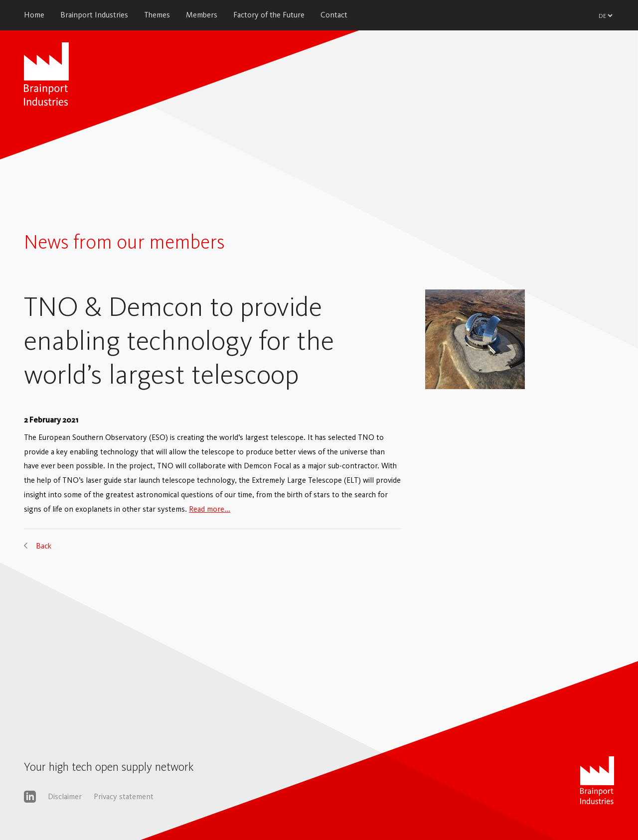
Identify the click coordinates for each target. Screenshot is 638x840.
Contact (334, 15)
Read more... (210, 509)
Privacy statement (124, 796)
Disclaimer (65, 796)
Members (202, 15)
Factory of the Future (269, 15)
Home (34, 15)
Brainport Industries (94, 15)
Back (44, 546)
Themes (157, 15)
